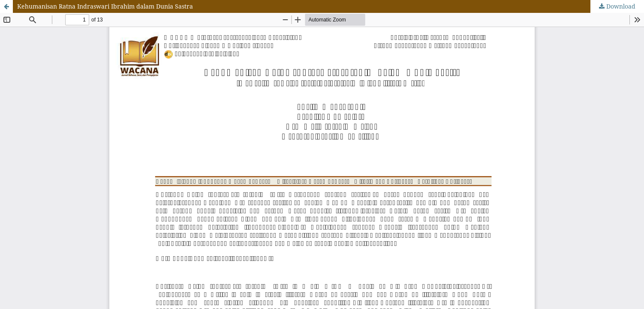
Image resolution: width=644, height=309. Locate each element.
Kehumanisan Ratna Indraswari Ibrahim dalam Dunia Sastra (105, 6)
